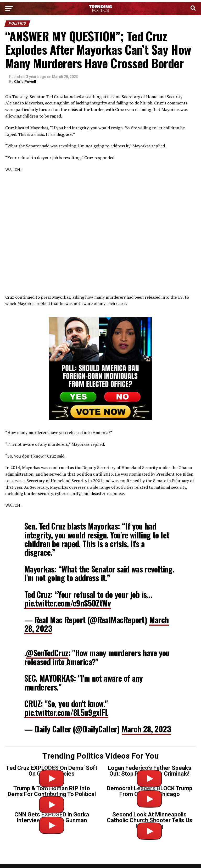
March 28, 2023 (146, 729)
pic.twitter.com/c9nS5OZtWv (68, 603)
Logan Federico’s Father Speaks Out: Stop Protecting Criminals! (150, 771)
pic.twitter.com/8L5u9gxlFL (66, 712)
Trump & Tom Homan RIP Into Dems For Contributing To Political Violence (52, 794)
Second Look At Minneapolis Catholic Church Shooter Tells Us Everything (150, 820)
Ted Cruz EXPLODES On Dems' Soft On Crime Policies (52, 771)
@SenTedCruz (47, 653)
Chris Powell (25, 82)
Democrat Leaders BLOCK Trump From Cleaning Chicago (150, 791)
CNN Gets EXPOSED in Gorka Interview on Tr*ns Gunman (52, 817)
